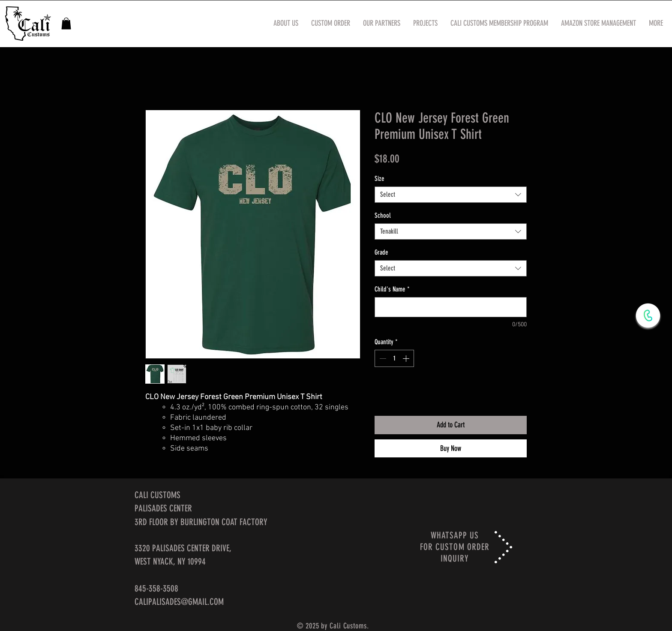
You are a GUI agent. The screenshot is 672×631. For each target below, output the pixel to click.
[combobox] (451, 195)
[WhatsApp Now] (648, 315)
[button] (66, 23)
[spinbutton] (394, 358)
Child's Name (392, 289)
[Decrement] (382, 358)
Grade (381, 252)
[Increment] (407, 358)
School (383, 215)
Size (379, 179)
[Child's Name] (451, 307)
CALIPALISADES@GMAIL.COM (179, 602)
